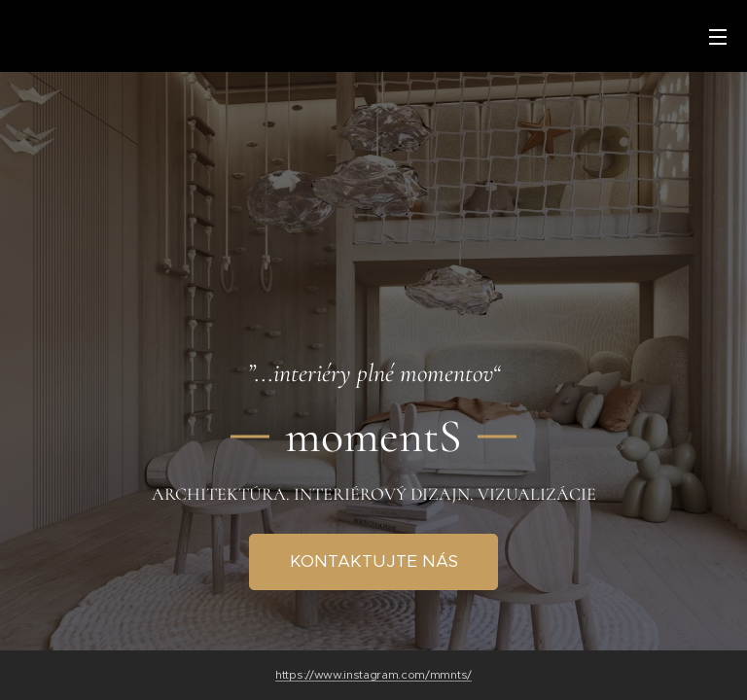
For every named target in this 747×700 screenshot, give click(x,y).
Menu (718, 37)
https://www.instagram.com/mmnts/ (373, 675)
